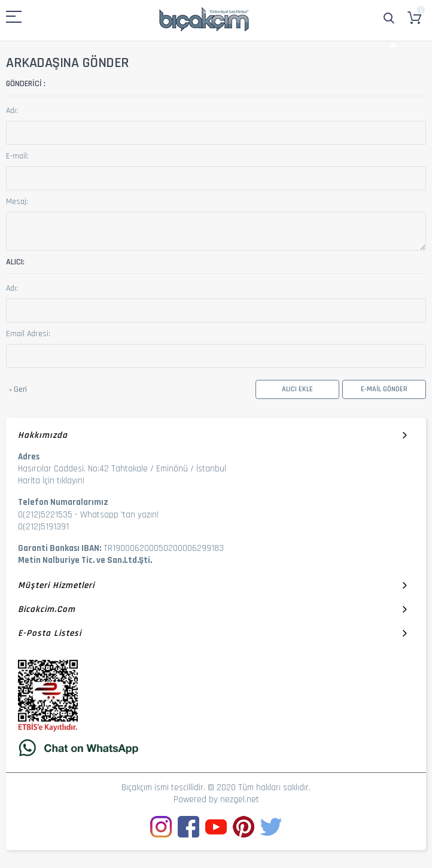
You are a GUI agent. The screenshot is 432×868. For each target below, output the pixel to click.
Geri (18, 389)
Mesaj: (17, 202)
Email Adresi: (28, 334)
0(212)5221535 (45, 515)
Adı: (12, 111)
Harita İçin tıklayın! (51, 481)
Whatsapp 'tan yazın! (119, 515)
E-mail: (17, 156)
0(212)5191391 (43, 527)
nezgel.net (240, 800)
